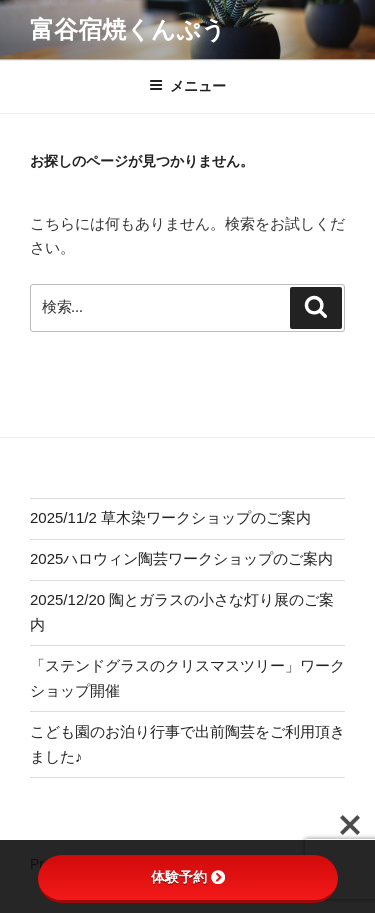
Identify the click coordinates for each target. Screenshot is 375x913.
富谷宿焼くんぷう (128, 29)
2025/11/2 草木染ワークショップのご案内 (170, 517)
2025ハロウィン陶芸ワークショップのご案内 (181, 558)
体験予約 (188, 877)
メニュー (187, 86)
